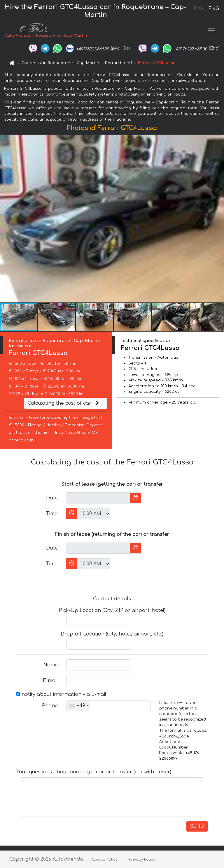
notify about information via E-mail (61, 694)
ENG (213, 9)
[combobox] (79, 706)
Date (52, 498)
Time (52, 514)
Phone (50, 706)
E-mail (50, 681)
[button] (219, 219)
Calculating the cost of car (64, 403)
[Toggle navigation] (211, 31)
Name (50, 665)
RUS (198, 9)
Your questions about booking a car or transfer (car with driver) (94, 772)
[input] (98, 498)
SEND (197, 826)
